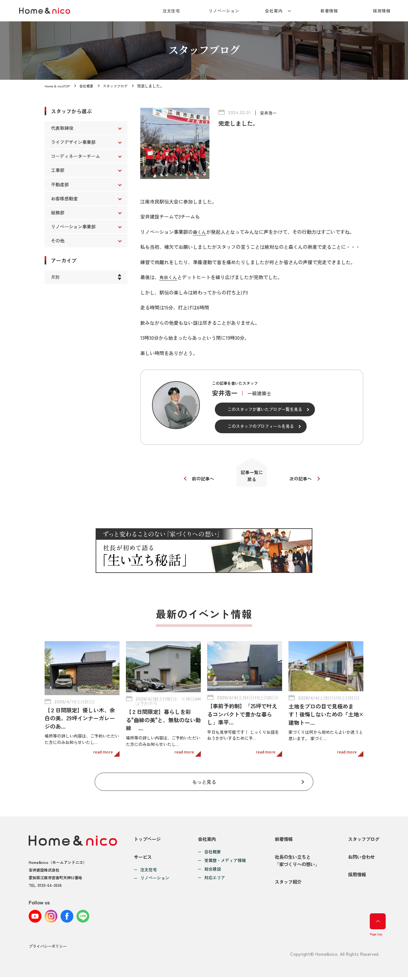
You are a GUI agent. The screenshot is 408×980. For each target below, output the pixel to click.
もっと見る (204, 776)
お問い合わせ (360, 858)
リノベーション (224, 11)
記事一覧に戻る (252, 478)
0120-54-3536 (50, 881)
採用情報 (382, 11)
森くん (200, 232)
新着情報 (329, 11)
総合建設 (211, 866)
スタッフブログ (120, 86)
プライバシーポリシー (48, 950)
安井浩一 (269, 113)
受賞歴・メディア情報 (223, 857)
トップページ (148, 835)
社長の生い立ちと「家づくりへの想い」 (295, 862)
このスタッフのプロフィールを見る (261, 426)
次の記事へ (304, 481)
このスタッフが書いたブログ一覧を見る (265, 409)
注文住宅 (171, 11)
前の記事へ (200, 481)
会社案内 (274, 11)
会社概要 (90, 86)
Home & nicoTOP (59, 86)
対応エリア (213, 874)
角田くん (169, 277)
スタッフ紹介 (285, 889)
